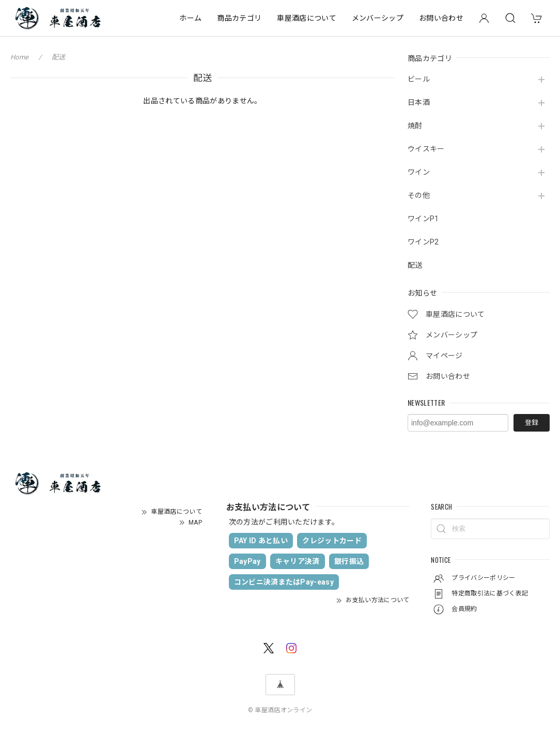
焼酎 (415, 126)
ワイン (419, 172)
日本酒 (419, 102)
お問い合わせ (441, 18)
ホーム (190, 18)
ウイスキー (426, 149)
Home (19, 57)
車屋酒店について (307, 18)
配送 (415, 265)
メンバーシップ (378, 18)
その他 (419, 195)
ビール (419, 79)
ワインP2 (423, 242)
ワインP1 (423, 219)
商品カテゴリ (239, 18)
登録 (532, 423)
